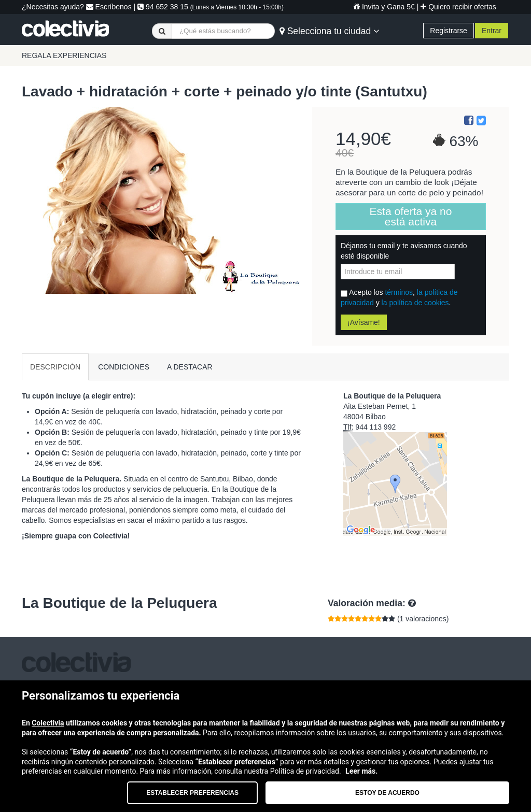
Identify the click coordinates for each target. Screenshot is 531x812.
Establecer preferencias (192, 793)
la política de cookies (415, 303)
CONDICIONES (124, 367)
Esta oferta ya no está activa (411, 216)
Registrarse (449, 31)
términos (399, 292)
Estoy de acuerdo (387, 793)
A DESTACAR (190, 367)
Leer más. (361, 771)
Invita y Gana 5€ (384, 7)
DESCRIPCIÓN (55, 367)
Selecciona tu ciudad (329, 31)
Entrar (492, 31)
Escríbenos (109, 7)
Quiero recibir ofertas (458, 7)
